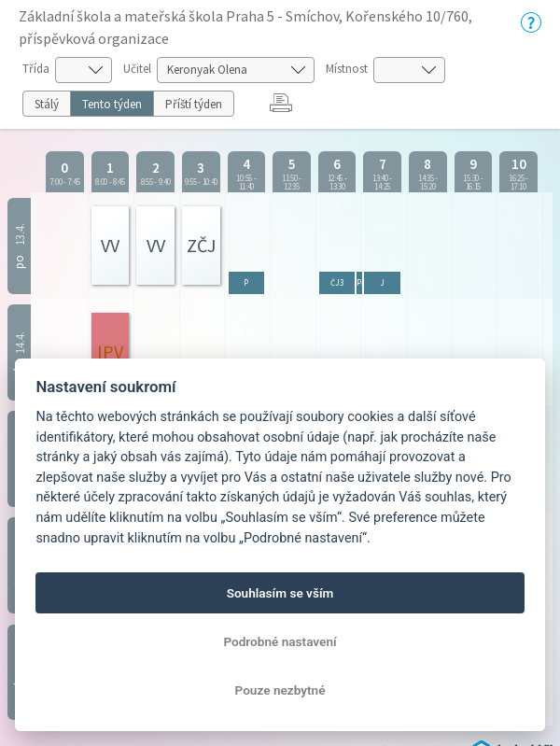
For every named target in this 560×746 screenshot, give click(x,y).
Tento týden (112, 104)
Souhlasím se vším (280, 593)
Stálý (47, 104)
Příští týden (194, 104)
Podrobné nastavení (280, 641)
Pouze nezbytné (280, 690)
